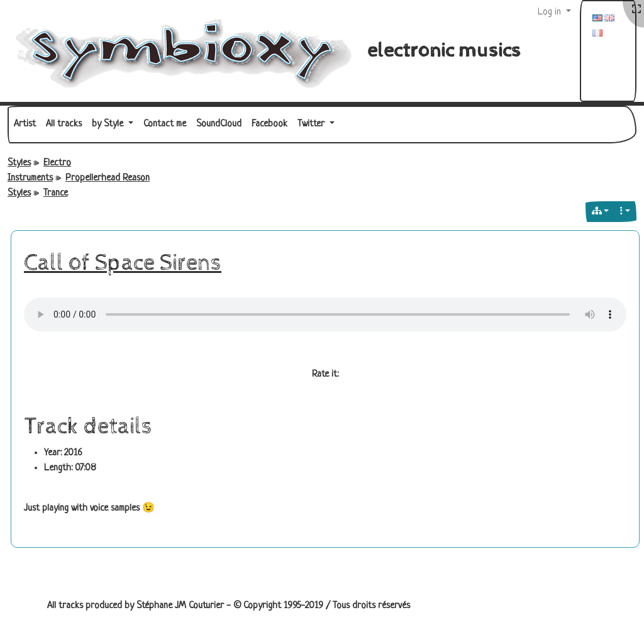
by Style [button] (109, 124)
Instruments (30, 178)
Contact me (165, 124)
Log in (551, 12)
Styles (19, 163)
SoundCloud (219, 124)
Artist (25, 124)
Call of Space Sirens (123, 263)
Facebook (269, 124)
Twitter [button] (312, 124)
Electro (57, 163)
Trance (56, 193)
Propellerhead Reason (108, 178)
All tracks (64, 124)
